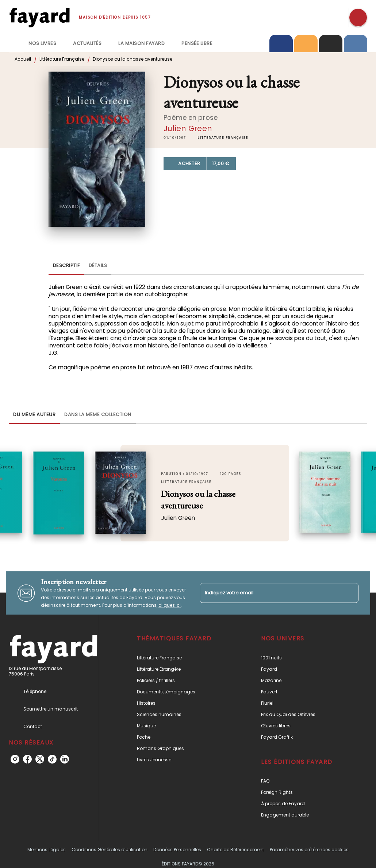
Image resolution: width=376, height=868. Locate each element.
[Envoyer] (350, 593)
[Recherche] (358, 18)
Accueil (23, 59)
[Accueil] (39, 17)
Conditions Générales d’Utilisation (110, 850)
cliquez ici (170, 605)
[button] (223, 138)
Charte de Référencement (235, 850)
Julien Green (188, 128)
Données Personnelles (177, 850)
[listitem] (15, 759)
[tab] (16, 43)
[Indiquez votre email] (270, 593)
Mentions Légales (47, 850)
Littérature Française (62, 59)
